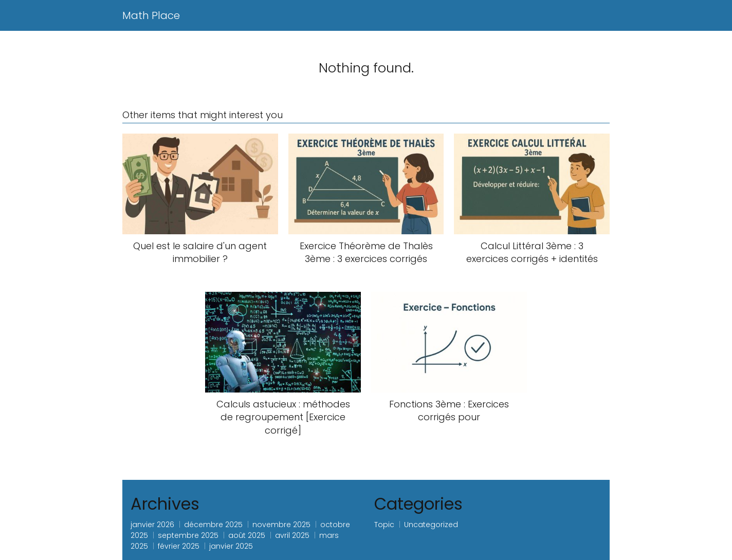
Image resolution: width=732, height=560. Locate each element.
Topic (384, 525)
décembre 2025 (213, 525)
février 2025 (179, 546)
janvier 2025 (231, 546)
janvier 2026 (152, 525)
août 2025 (247, 535)
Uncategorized (431, 525)
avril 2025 (292, 535)
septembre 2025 (188, 535)
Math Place (151, 15)
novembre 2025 (281, 525)
